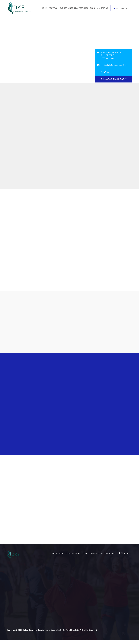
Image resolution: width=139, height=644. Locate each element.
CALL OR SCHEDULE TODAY (114, 79)
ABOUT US (63, 557)
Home (44, 8)
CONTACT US (109, 557)
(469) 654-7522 (121, 8)
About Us (53, 8)
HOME (55, 557)
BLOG (100, 557)
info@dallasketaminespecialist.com (114, 65)
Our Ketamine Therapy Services (74, 8)
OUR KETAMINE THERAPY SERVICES (83, 557)
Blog (93, 8)
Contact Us (103, 8)
